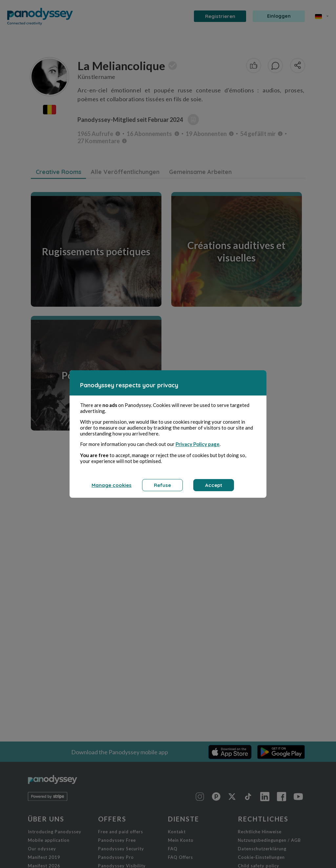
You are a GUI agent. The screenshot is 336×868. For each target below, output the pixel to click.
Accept (214, 485)
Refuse (162, 485)
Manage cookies (112, 485)
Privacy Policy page (198, 444)
